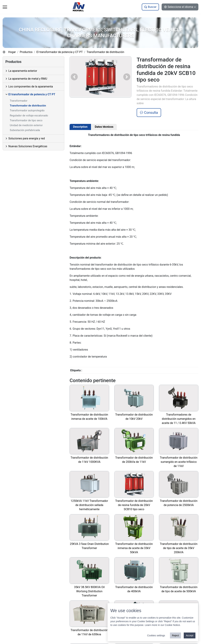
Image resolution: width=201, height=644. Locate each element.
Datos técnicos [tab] (104, 127)
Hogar (12, 52)
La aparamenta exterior (23, 71)
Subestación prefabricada (25, 130)
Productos (26, 52)
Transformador (19, 101)
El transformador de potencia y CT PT (60, 52)
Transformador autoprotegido (27, 110)
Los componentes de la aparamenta (31, 87)
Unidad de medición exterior (26, 125)
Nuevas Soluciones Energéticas (28, 146)
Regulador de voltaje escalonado (29, 116)
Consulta (149, 113)
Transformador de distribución (105, 52)
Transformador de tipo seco (26, 120)
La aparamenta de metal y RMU (28, 79)
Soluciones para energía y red (27, 138)
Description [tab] (80, 127)
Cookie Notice (172, 625)
